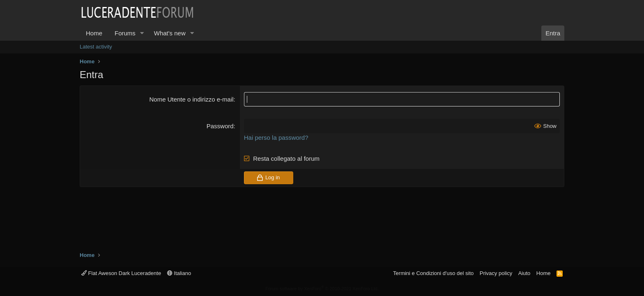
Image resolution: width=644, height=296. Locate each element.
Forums (125, 33)
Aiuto (524, 273)
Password (220, 126)
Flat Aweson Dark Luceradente (121, 273)
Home (94, 33)
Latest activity (96, 47)
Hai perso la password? (276, 138)
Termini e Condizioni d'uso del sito (433, 273)
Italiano (179, 273)
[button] (142, 33)
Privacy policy (496, 273)
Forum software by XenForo (322, 289)
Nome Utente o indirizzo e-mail (191, 99)
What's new (170, 33)
